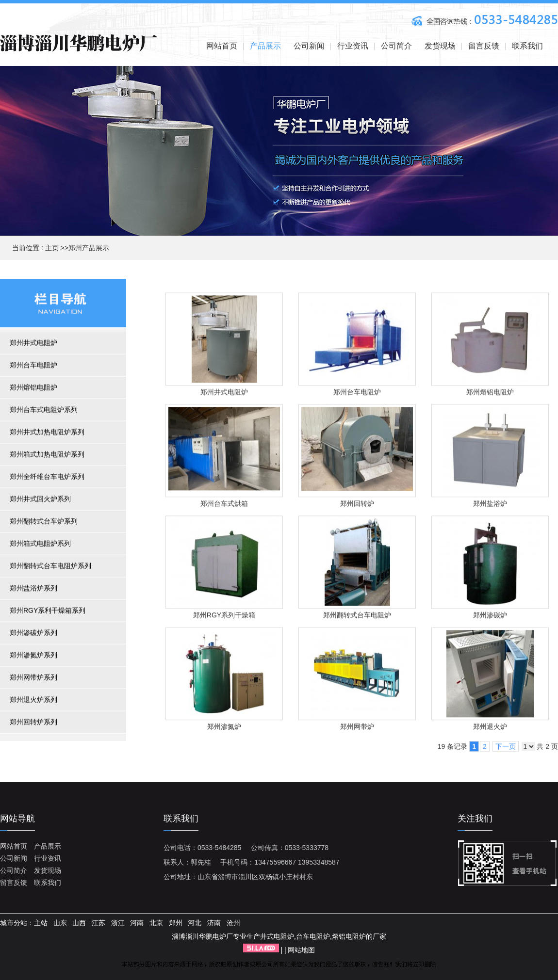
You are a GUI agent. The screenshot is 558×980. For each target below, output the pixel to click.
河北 (195, 923)
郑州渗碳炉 (490, 617)
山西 (79, 923)
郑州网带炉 (357, 729)
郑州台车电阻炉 (357, 394)
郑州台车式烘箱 (224, 506)
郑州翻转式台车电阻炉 (357, 617)
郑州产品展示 (89, 248)
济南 (214, 923)
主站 (41, 923)
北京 (156, 923)
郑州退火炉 (490, 729)
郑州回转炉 (357, 506)
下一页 (506, 749)
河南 (137, 923)
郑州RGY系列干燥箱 (224, 617)
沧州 (233, 923)
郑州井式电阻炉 (224, 394)
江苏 (98, 923)
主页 (52, 248)
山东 (60, 923)
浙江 (118, 923)
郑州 (176, 923)
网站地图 (301, 950)
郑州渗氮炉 (224, 729)
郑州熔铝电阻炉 (490, 394)
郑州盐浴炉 (490, 506)
